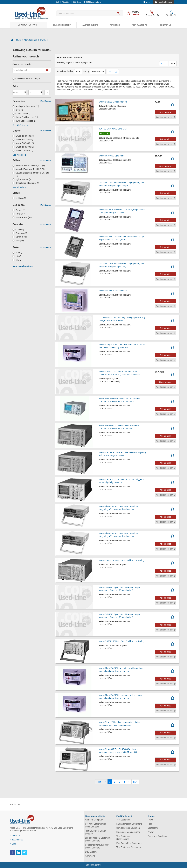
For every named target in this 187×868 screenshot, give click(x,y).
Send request (165, 112)
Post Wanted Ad (139, 25)
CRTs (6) (18, 110)
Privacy (151, 832)
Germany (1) (20, 233)
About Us (15, 836)
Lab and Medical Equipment (129, 824)
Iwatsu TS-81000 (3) (23, 147)
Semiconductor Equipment (128, 828)
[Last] (135, 782)
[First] (99, 782)
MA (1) (17, 260)
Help (150, 824)
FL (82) (17, 253)
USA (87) (18, 240)
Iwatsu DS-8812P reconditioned (113, 291)
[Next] (129, 782)
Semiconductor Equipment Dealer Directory (97, 846)
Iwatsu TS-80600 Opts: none (112, 156)
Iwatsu (44, 40)
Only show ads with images (26, 79)
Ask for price (165, 139)
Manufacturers (32, 40)
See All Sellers (19, 187)
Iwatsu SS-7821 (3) (23, 140)
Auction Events (90, 25)
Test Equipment (123, 820)
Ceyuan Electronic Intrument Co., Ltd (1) (31, 174)
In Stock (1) (19, 198)
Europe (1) (19, 210)
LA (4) (17, 256)
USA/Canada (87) (22, 217)
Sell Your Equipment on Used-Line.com (96, 825)
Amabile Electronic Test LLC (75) (29, 169)
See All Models (19, 155)
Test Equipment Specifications (123, 838)
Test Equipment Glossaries (129, 847)
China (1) (18, 230)
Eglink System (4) (22, 179)
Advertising (90, 856)
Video (147, 2)
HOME (19, 40)
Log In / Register (165, 2)
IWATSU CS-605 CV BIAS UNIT (113, 129)
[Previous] (105, 782)
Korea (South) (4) (22, 237)
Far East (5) (19, 214)
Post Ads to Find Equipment (129, 843)
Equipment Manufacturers (128, 832)
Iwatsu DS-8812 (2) (23, 150)
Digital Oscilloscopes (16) (26, 117)
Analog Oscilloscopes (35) (26, 106)
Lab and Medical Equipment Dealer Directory (98, 839)
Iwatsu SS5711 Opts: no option (113, 102)
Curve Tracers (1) (22, 114)
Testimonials (17, 840)
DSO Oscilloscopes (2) (24, 121)
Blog (13, 844)
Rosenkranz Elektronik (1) (26, 183)
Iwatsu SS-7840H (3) (23, 143)
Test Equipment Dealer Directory (96, 832)
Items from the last (65, 71)
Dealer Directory (62, 25)
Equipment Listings (28, 25)
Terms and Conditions (157, 836)
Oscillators (15, 804)
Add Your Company (94, 820)
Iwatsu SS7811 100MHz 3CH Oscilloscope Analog (121, 560)
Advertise (115, 25)
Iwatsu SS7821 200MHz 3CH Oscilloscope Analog (121, 641)
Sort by (86, 71)
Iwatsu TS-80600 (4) (23, 136)
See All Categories (21, 125)
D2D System (91, 852)
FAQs (150, 820)
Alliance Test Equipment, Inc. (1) (29, 165)
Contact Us (166, 25)
